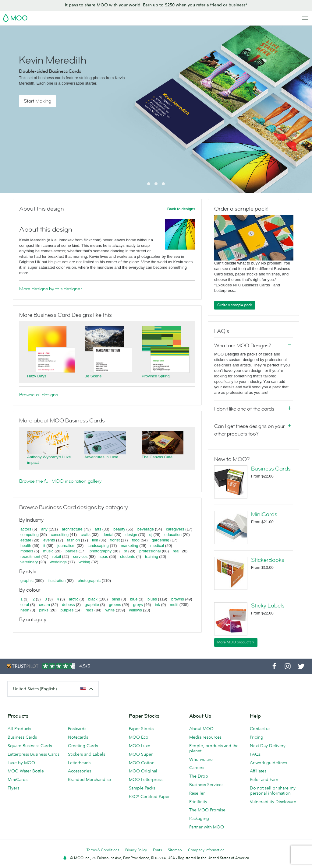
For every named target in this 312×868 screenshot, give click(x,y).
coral (25, 605)
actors (26, 529)
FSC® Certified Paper (149, 796)
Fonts (157, 850)
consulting (60, 535)
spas (104, 556)
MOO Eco (139, 737)
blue (134, 599)
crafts (86, 535)
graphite (92, 605)
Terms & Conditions (103, 850)
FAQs (255, 754)
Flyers (13, 788)
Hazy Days (37, 376)
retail (57, 556)
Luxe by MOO (21, 763)
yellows (135, 610)
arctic (74, 599)
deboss (69, 605)
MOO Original (143, 771)
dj (151, 535)
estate (26, 540)
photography (101, 551)
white (110, 610)
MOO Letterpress (146, 779)
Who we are (201, 759)
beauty (119, 529)
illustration (57, 581)
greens (115, 605)
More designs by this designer (51, 289)
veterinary (29, 562)
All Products (19, 729)
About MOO (201, 729)
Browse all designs (39, 395)
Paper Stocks (141, 729)
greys (138, 605)
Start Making (37, 101)
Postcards (77, 729)
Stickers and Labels (87, 754)
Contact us (260, 729)
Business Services (206, 785)
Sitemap (175, 850)
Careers (197, 768)
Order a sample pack (235, 305)
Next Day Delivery (268, 746)
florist (115, 540)
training (152, 556)
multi (174, 605)
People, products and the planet (214, 748)
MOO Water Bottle (26, 771)
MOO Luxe (140, 746)
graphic (27, 581)
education (173, 535)
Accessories (80, 771)
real (176, 551)
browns (178, 599)
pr (126, 551)
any (44, 529)
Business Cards (271, 469)
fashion (73, 540)
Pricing (257, 737)
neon (25, 610)
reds (89, 610)
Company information (206, 850)
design (131, 535)
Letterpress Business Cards (34, 754)
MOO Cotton (142, 763)
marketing (130, 546)
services (80, 556)
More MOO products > (236, 642)
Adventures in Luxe (101, 457)
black (93, 599)
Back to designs (181, 209)
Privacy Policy (136, 850)
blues (152, 599)
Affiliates (258, 771)
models (27, 551)
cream (44, 605)
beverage (146, 529)
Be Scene (93, 376)
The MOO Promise (207, 810)
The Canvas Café (157, 457)
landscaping (98, 546)
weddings (58, 562)
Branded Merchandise (89, 779)
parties (71, 551)
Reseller (197, 793)
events (49, 540)
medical (157, 546)
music (48, 551)
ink (157, 605)
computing (30, 535)
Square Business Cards (30, 746)
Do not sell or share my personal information (273, 791)
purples (67, 610)
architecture (72, 529)
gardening (161, 540)
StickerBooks (268, 560)
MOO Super (141, 754)
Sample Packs (142, 788)
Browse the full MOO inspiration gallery (60, 481)
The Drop (199, 776)
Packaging (199, 818)
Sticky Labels (268, 606)
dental (108, 535)
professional (150, 551)
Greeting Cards (83, 746)
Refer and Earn (264, 779)
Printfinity (198, 802)
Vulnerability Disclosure (273, 802)
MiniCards (264, 514)
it (44, 546)
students (128, 556)
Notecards (78, 737)
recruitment (30, 556)
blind (116, 599)
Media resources (205, 737)
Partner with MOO (207, 827)
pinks (44, 610)
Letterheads (79, 763)
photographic (89, 581)
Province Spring (156, 376)
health (26, 546)
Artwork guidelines (268, 763)
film (95, 540)
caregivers (175, 529)
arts (98, 529)
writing (84, 562)
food (136, 540)
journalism (66, 546)
